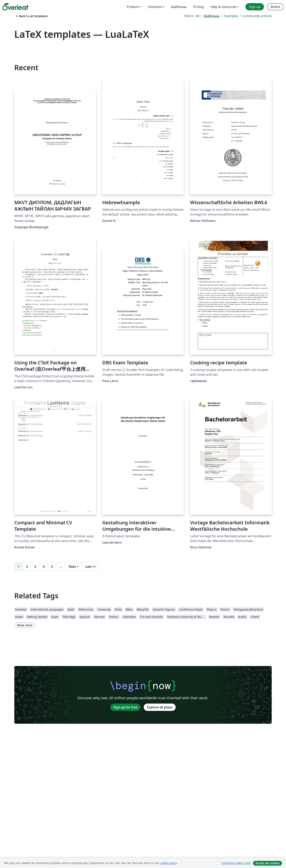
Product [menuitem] (133, 7)
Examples (231, 16)
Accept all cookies (268, 863)
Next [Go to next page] (74, 567)
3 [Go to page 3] (35, 567)
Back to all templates (31, 16)
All (198, 16)
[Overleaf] (15, 7)
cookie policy (168, 863)
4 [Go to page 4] (44, 567)
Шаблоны (212, 16)
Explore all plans (160, 707)
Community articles (257, 16)
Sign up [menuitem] (255, 7)
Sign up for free (125, 707)
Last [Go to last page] (91, 567)
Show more (25, 625)
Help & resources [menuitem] (224, 7)
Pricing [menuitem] (199, 7)
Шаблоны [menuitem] (179, 7)
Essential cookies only (236, 863)
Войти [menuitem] (275, 7)
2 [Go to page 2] (27, 567)
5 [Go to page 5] (52, 567)
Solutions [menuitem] (155, 7)
